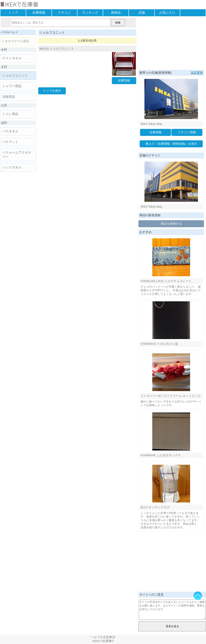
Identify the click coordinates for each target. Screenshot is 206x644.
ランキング (90, 13)
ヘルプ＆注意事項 (103, 637)
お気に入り (167, 13)
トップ (13, 13)
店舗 (142, 13)
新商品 (116, 13)
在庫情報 (39, 13)
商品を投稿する (171, 224)
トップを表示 (52, 91)
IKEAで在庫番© (103, 641)
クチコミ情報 (187, 132)
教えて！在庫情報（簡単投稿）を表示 (171, 144)
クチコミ (64, 13)
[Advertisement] (171, 43)
